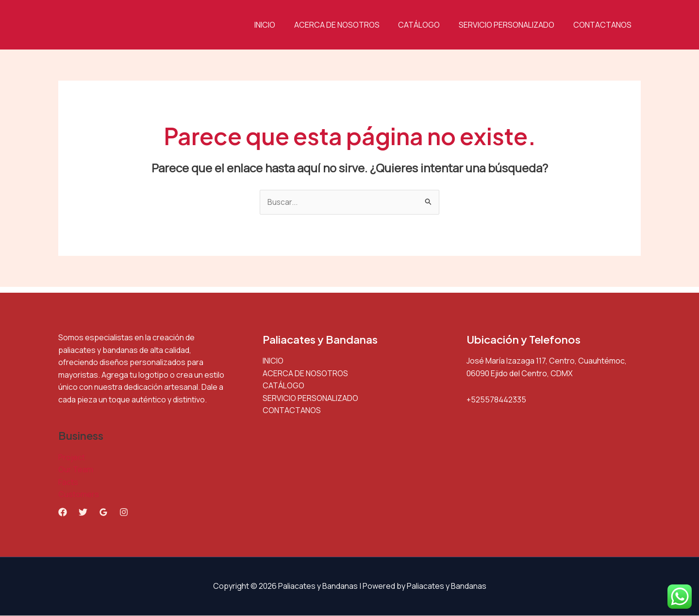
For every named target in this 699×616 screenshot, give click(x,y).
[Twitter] (83, 513)
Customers (79, 495)
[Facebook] (63, 513)
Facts (68, 483)
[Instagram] (124, 513)
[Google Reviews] (103, 513)
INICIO (279, 25)
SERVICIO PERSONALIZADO (511, 25)
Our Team (76, 470)
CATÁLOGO (427, 25)
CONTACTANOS (604, 25)
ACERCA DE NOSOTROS (348, 25)
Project (72, 457)
